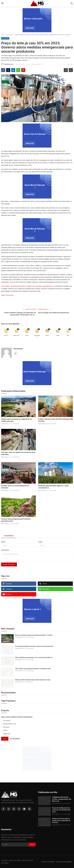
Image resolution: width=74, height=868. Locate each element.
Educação (6, 727)
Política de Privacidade (64, 862)
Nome (3, 542)
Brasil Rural (9, 35)
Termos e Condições (48, 862)
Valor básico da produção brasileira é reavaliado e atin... (33, 669)
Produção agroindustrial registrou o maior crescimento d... (54, 487)
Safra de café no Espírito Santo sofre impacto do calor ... (33, 680)
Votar (5, 739)
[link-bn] (37, 20)
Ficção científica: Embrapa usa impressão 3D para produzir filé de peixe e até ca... (20, 314)
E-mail (40, 542)
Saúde (5, 730)
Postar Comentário (9, 564)
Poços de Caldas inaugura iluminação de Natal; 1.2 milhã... (34, 635)
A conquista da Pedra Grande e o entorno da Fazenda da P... (35, 646)
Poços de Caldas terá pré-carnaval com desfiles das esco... (61, 810)
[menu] (2, 3)
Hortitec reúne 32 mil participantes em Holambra (15, 487)
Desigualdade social (10, 724)
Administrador (18, 349)
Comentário (5, 550)
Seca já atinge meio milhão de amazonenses (54, 313)
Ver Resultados (15, 739)
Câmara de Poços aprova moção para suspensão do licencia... (61, 820)
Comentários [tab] (9, 536)
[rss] (29, 809)
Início (3, 35)
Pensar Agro (10, 295)
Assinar (32, 844)
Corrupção (7, 720)
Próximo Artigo (44, 309)
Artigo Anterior (29, 309)
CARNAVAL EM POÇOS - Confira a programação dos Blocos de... (62, 799)
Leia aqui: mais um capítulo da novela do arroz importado (18, 453)
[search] (72, 3)
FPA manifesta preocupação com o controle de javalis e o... (34, 657)
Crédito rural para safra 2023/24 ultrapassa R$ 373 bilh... (55, 420)
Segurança (7, 734)
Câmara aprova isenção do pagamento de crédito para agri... (16, 420)
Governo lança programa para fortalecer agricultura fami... (16, 520)
